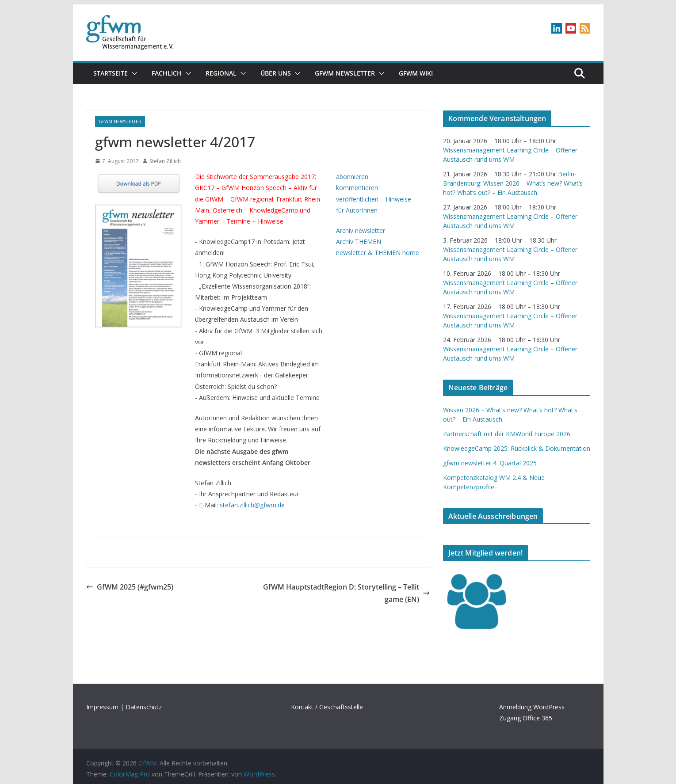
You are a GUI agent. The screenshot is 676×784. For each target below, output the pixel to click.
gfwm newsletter (345, 73)
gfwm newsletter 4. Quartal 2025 (490, 463)
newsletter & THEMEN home (378, 253)
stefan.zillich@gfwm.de (252, 505)
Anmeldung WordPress (532, 707)
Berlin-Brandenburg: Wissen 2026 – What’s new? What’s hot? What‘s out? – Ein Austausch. (513, 183)
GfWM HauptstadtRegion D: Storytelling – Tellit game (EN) (346, 593)
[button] (133, 73)
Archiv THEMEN (359, 242)
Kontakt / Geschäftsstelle (327, 707)
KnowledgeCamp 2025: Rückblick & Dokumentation (517, 448)
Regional (221, 73)
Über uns (276, 73)
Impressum (102, 707)
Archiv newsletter (361, 230)
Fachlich (167, 73)
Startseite (111, 73)
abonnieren (352, 177)
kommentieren (357, 188)
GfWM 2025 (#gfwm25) (130, 587)
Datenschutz (144, 707)
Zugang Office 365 (526, 718)
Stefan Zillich (165, 161)
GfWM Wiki (416, 73)
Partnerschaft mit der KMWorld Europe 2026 (507, 434)
